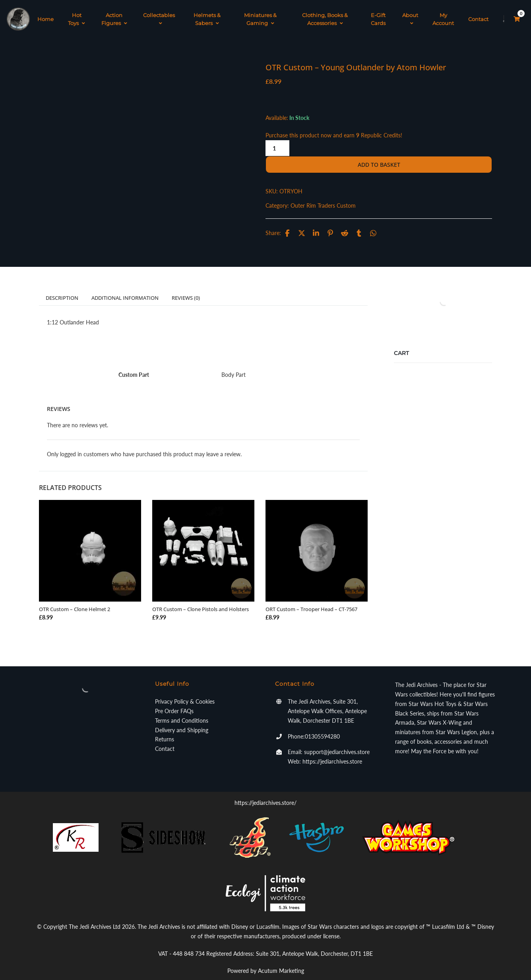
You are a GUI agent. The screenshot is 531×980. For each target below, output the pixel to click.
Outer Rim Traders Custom (323, 196)
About (410, 14)
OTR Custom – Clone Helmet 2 (75, 599)
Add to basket (379, 155)
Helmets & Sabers (207, 14)
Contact (478, 14)
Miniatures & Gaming (260, 14)
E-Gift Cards (378, 14)
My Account (443, 14)
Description (62, 288)
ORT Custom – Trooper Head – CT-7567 (311, 599)
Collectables (159, 14)
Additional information (125, 288)
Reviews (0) (186, 288)
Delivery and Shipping (182, 720)
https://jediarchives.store (332, 751)
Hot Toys (77, 14)
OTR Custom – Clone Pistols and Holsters (201, 599)
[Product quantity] (277, 138)
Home (46, 14)
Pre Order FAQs (174, 701)
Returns (165, 729)
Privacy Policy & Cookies (185, 692)
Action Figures (114, 14)
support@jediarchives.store (337, 742)
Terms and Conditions (182, 711)
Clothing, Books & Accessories (325, 14)
